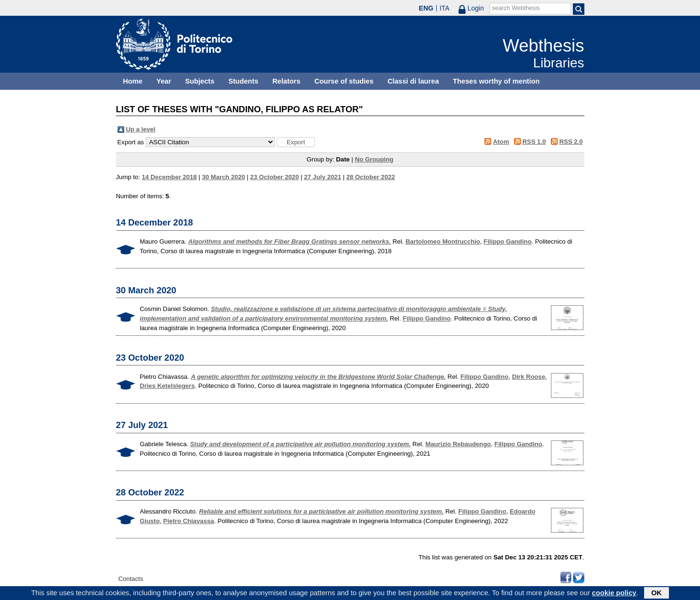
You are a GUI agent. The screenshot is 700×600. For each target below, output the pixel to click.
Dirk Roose (528, 377)
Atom (501, 142)
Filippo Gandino (507, 241)
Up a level (141, 129)
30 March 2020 (224, 177)
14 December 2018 (169, 177)
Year (164, 81)
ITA (445, 8)
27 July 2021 (323, 177)
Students (243, 81)
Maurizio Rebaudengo (458, 444)
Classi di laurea (413, 81)
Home (133, 81)
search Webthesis (516, 8)
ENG (426, 8)
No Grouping (374, 159)
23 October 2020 (275, 177)
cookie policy (614, 594)
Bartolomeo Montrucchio (443, 241)
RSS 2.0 (571, 142)
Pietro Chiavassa (189, 521)
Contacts (131, 579)
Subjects (200, 81)
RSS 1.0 (534, 142)
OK (657, 594)
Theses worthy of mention (496, 81)
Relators (286, 81)
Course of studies (344, 81)
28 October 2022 (371, 177)
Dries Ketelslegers (167, 386)
